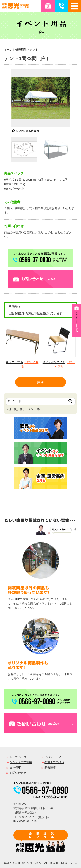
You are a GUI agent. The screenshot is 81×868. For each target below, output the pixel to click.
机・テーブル (14, 362)
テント (34, 50)
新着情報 (50, 768)
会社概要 (15, 768)
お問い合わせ (18, 773)
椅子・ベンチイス (54, 362)
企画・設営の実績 (21, 762)
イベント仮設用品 (15, 50)
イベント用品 (53, 757)
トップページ (18, 757)
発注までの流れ (54, 762)
